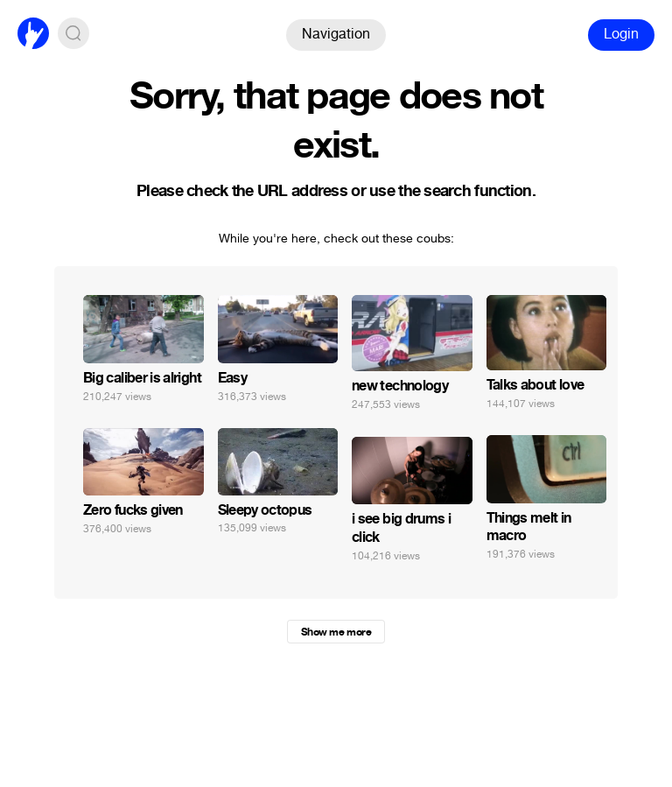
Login (621, 34)
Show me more (336, 632)
